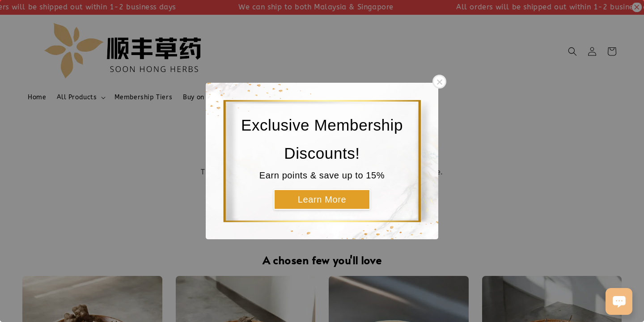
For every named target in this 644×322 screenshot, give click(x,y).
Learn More (322, 199)
